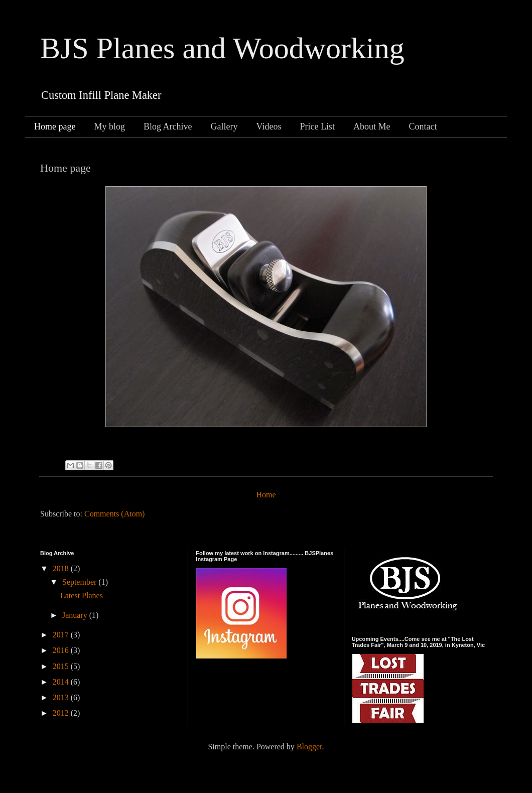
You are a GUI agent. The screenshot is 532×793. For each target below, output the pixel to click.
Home (266, 495)
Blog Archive (168, 126)
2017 (62, 635)
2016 (62, 650)
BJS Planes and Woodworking (222, 48)
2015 (62, 666)
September (80, 582)
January (76, 615)
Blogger (309, 747)
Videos (269, 126)
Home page (55, 126)
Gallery (224, 126)
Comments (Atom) (114, 514)
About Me (372, 126)
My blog (109, 126)
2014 (62, 682)
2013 (62, 697)
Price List (317, 126)
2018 (62, 568)
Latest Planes (82, 596)
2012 (62, 713)
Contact (423, 126)
